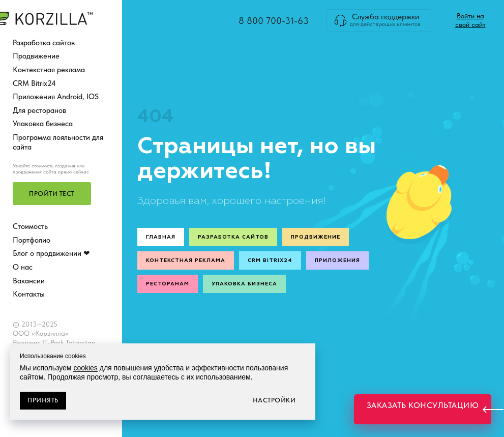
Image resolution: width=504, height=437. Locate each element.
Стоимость (30, 226)
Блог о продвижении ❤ (51, 253)
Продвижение (36, 56)
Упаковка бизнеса (43, 124)
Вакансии (29, 281)
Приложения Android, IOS (56, 97)
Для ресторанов (39, 110)
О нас (23, 267)
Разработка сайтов (44, 43)
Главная (161, 237)
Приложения (337, 260)
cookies (85, 368)
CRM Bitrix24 (34, 83)
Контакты (29, 294)
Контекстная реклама (49, 70)
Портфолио (32, 240)
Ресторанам (168, 284)
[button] (52, 194)
